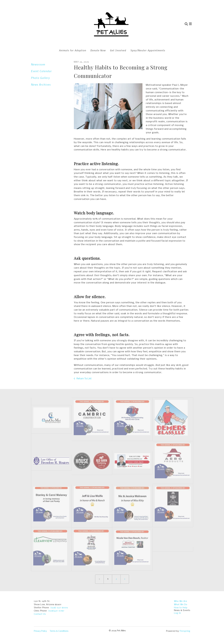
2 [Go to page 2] (116, 579)
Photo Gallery (40, 78)
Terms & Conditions (59, 631)
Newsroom (38, 64)
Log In (177, 613)
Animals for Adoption (73, 50)
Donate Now (98, 50)
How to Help (181, 608)
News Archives (41, 84)
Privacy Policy (40, 631)
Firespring (185, 631)
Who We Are (181, 601)
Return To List (84, 379)
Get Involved (118, 50)
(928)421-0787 (56, 611)
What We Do (181, 605)
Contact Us (40, 614)
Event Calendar (41, 71)
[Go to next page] (125, 579)
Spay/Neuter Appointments (148, 50)
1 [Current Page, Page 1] (108, 579)
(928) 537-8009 (59, 608)
